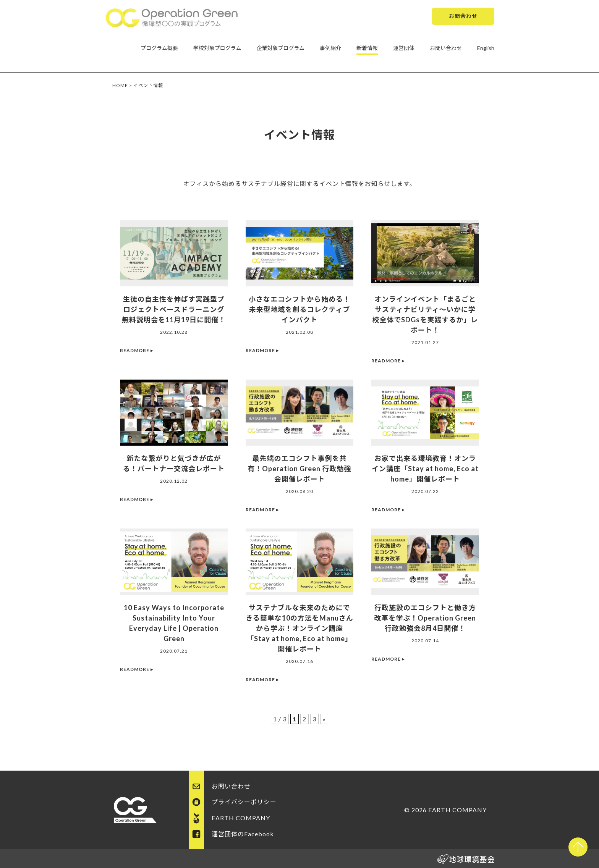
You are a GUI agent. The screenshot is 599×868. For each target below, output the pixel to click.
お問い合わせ (446, 48)
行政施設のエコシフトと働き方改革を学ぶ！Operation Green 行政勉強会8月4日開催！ (425, 618)
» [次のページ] (324, 719)
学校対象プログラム (217, 48)
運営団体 (404, 48)
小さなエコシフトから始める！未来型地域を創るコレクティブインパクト (299, 309)
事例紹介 (330, 48)
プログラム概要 (159, 48)
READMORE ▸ (137, 350)
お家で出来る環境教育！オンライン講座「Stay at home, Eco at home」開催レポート (425, 469)
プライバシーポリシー (244, 802)
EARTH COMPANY (241, 818)
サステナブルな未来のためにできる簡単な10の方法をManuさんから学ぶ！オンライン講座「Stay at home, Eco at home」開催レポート (299, 628)
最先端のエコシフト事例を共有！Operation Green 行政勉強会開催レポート (300, 469)
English (486, 48)
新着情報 (367, 48)
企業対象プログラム (280, 48)
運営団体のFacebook (243, 834)
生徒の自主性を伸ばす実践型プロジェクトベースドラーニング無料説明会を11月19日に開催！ (174, 309)
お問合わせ (463, 16)
